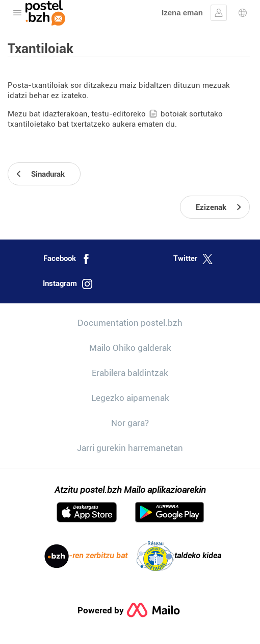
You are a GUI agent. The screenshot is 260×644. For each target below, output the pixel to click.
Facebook (67, 259)
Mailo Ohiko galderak (130, 348)
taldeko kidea (179, 556)
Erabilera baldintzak (130, 373)
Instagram (68, 284)
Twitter (193, 259)
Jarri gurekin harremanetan (130, 448)
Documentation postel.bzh (130, 323)
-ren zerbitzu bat (86, 556)
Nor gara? (130, 423)
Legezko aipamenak (130, 398)
